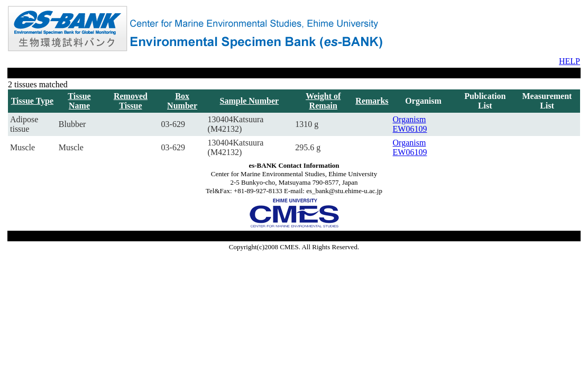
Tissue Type (32, 101)
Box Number (182, 101)
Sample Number (250, 101)
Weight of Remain (323, 101)
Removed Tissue (131, 101)
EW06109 (410, 129)
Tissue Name (79, 101)
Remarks (372, 101)
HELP (569, 61)
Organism (410, 119)
